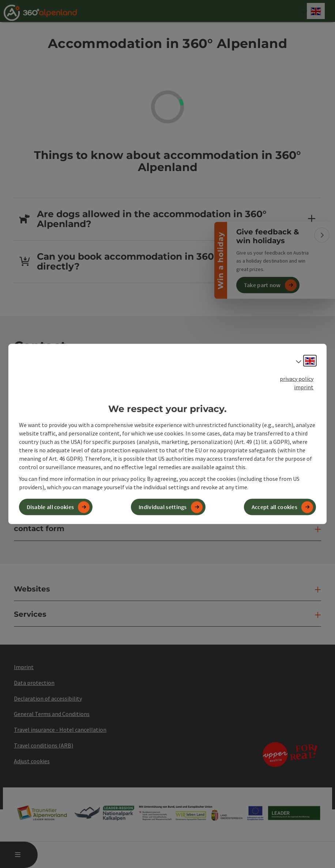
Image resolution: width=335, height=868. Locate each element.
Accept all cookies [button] (274, 507)
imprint (304, 387)
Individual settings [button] (163, 507)
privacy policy (297, 379)
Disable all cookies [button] (50, 507)
